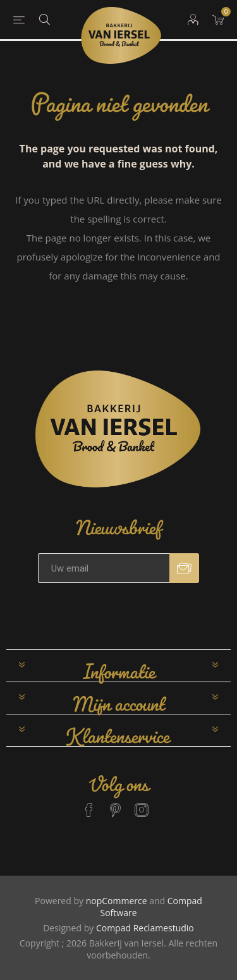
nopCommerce (117, 901)
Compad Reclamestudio (145, 928)
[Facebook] (89, 804)
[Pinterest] (116, 804)
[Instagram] (142, 804)
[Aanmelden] (104, 568)
